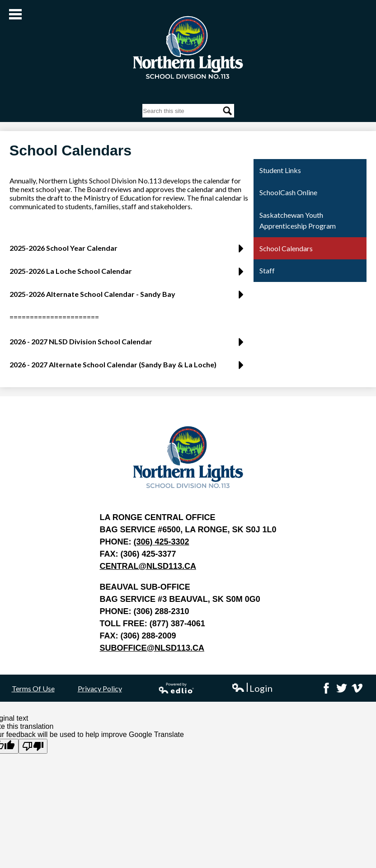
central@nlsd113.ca (148, 566)
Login (252, 688)
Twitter (342, 688)
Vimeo (357, 688)
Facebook (326, 688)
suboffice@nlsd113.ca (152, 648)
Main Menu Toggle (15, 14)
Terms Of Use (33, 688)
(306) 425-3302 (161, 542)
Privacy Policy (100, 688)
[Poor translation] (33, 746)
